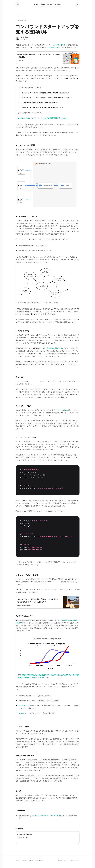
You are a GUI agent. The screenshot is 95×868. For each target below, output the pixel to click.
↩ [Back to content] (20, 818)
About (36, 4)
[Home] (17, 4)
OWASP (22, 713)
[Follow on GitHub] (27, 39)
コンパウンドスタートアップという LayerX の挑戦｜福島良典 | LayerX (42, 118)
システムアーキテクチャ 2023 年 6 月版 (47, 816)
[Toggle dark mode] (77, 4)
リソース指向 (62, 410)
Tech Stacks (58, 4)
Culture (49, 4)
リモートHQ (61, 45)
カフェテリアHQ (53, 47)
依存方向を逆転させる (55, 348)
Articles (42, 4)
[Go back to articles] (17, 14)
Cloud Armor (24, 706)
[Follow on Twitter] (24, 39)
